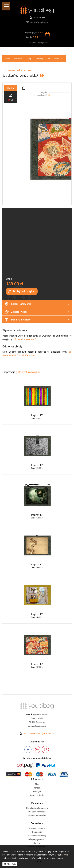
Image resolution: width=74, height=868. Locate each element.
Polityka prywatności (37, 839)
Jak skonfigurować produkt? (20, 76)
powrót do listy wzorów (20, 70)
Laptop (28, 59)
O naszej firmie (37, 795)
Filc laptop (39, 59)
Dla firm (37, 843)
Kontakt (37, 788)
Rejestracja (45, 43)
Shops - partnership (37, 815)
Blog (37, 784)
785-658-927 (39, 18)
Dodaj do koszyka (24, 291)
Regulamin (37, 832)
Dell (49, 59)
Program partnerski (37, 812)
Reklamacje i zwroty (37, 836)
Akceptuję (10, 864)
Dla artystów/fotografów (37, 808)
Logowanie (34, 43)
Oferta (8, 59)
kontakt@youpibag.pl (39, 22)
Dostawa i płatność (37, 828)
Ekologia (37, 792)
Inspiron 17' (58, 59)
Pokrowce (18, 59)
